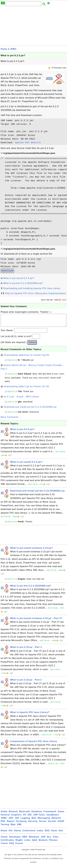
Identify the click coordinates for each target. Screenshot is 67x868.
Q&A (35, 843)
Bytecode (25, 814)
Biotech (13, 814)
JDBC (13, 49)
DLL (49, 839)
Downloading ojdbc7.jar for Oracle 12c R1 (27, 389)
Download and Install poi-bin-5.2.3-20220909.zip (30, 410)
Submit (32, 345)
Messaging (44, 821)
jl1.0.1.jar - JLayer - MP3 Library (22, 399)
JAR (43, 839)
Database (37, 814)
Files (56, 839)
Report (11, 824)
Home (4, 49)
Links (28, 843)
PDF (3, 824)
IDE (30, 817)
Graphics (16, 817)
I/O (25, 817)
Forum (19, 846)
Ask (61, 833)
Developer (15, 839)
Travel (4, 846)
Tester (4, 839)
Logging (25, 821)
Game (61, 814)
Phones (53, 843)
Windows (34, 839)
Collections (29, 833)
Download (7, 271)
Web (13, 827)
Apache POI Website (28, 143)
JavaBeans (53, 817)
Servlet (52, 824)
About (18, 833)
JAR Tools (39, 817)
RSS (47, 833)
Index (40, 833)
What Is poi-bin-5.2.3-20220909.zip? (23, 283)
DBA (25, 839)
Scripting (21, 824)
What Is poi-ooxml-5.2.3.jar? (19, 278)
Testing (5, 827)
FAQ (12, 846)
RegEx (19, 843)
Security (33, 824)
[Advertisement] (33, 27)
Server (43, 824)
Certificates (7, 843)
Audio (4, 814)
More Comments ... (11, 420)
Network (56, 821)
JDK (11, 821)
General (5, 817)
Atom (54, 833)
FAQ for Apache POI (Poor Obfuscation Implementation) (36, 293)
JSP (17, 821)
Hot (11, 833)
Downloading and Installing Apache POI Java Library (32, 288)
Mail (34, 821)
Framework (50, 814)
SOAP (61, 824)
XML (19, 827)
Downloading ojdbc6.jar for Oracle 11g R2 (27, 358)
